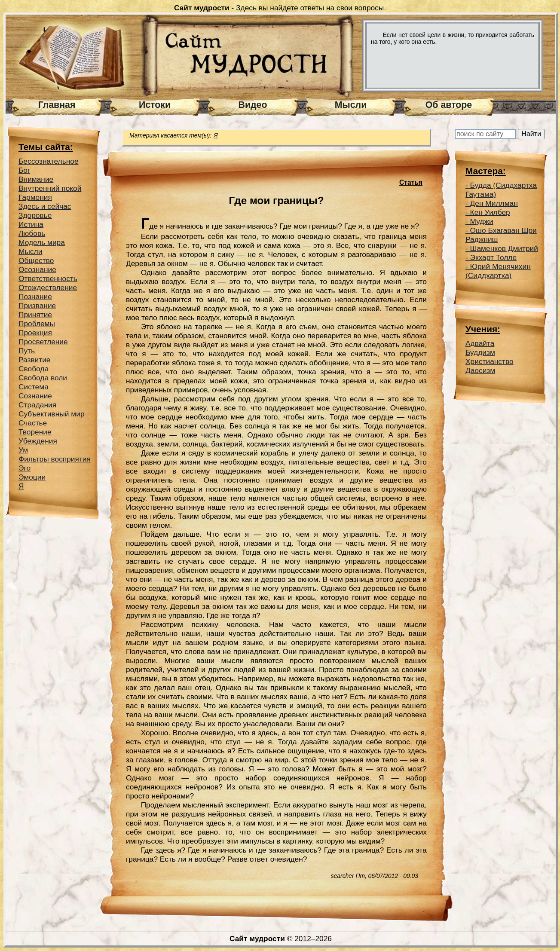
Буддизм (480, 352)
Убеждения (38, 441)
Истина (31, 224)
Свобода (34, 369)
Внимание (36, 179)
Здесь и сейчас (45, 206)
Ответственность (48, 278)
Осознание (37, 269)
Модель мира (42, 242)
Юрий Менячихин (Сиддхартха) (498, 271)
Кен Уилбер (490, 212)
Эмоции (32, 477)
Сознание (35, 396)
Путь (27, 351)
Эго (24, 468)
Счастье (33, 423)
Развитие (35, 360)
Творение (35, 432)
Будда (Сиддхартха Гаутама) (501, 190)
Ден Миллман (494, 203)
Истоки (155, 105)
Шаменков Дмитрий (504, 248)
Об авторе (449, 105)
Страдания (37, 405)
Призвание (37, 306)
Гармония (35, 197)
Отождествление (48, 287)
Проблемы (37, 324)
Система (34, 387)
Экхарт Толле (494, 257)
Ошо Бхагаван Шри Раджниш (501, 235)
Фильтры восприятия (55, 459)
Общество (36, 260)
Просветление (43, 342)
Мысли (351, 105)
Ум (23, 450)
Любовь (32, 233)
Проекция (35, 333)
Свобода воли (43, 378)
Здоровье (35, 215)
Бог (24, 170)
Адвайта (480, 343)
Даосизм (480, 370)
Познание (35, 297)
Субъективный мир (52, 414)
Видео (253, 105)
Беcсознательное (49, 161)
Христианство (490, 361)
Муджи (482, 221)
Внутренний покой (50, 188)
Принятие (35, 315)
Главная (57, 105)
